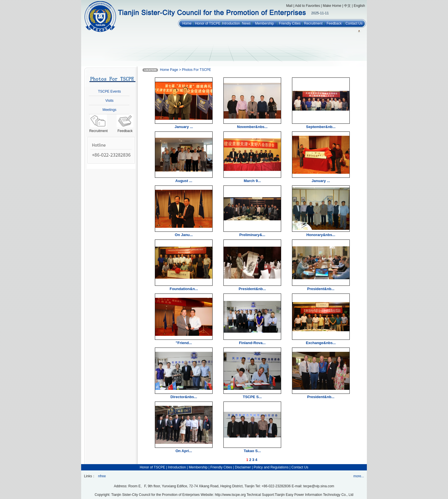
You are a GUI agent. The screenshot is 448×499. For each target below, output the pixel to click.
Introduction (231, 23)
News (246, 23)
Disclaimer (243, 467)
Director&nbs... (184, 397)
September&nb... (321, 127)
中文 (347, 6)
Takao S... (252, 451)
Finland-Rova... (252, 343)
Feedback (334, 23)
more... (359, 476)
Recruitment (313, 23)
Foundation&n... (184, 289)
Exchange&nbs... (321, 343)
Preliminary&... (252, 235)
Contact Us (354, 23)
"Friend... (184, 343)
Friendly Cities (290, 23)
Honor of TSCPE (208, 23)
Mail (289, 6)
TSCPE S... (252, 397)
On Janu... (184, 235)
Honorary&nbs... (321, 235)
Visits (109, 101)
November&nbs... (252, 127)
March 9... (252, 181)
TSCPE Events (109, 91)
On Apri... (184, 451)
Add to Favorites (308, 6)
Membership (264, 23)
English (359, 6)
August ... (184, 181)
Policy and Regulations (271, 467)
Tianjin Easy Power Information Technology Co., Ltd (314, 495)
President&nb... (252, 289)
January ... (184, 127)
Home (187, 23)
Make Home (332, 6)
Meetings (110, 110)
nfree (102, 476)
